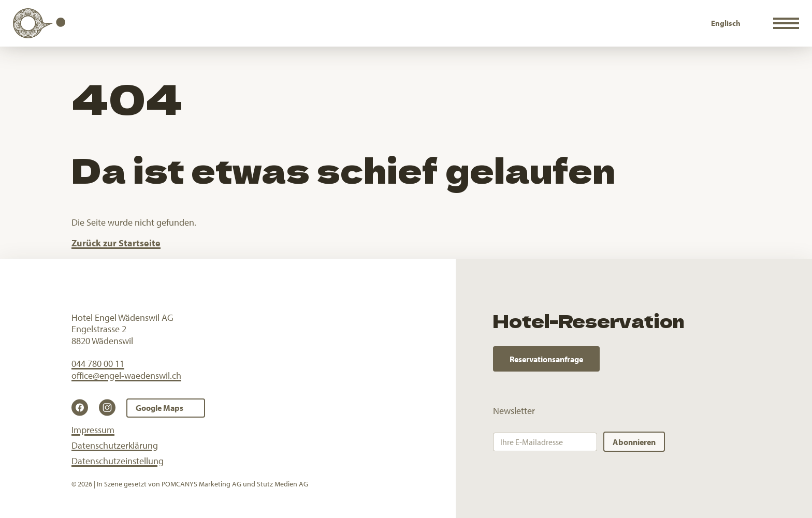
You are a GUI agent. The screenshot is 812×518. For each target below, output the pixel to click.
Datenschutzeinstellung (118, 461)
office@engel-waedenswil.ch (126, 375)
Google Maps (160, 408)
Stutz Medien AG (282, 484)
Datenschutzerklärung (115, 445)
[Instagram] (111, 408)
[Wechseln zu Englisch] (726, 23)
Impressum (93, 430)
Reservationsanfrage (546, 359)
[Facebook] (83, 408)
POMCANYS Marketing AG (201, 484)
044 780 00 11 (98, 364)
